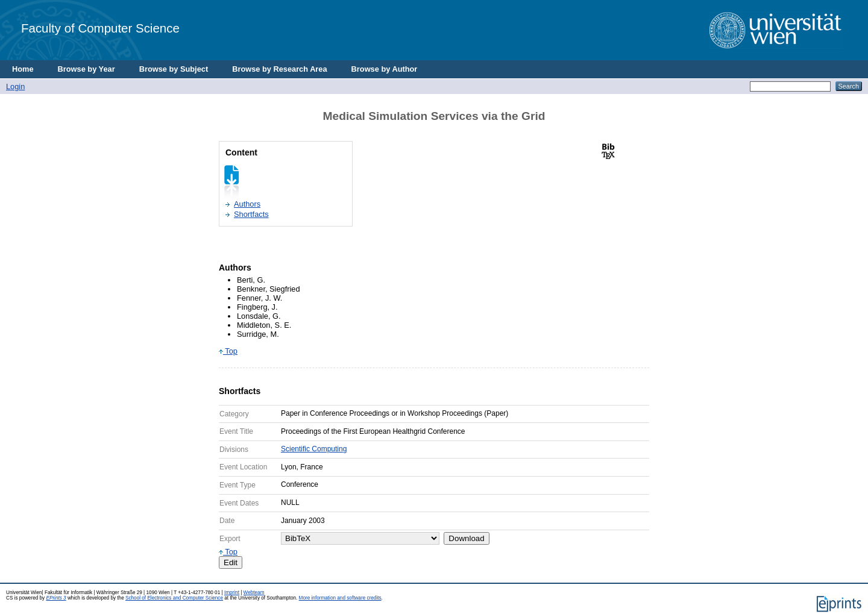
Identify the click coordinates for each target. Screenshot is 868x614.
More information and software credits (340, 598)
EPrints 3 (56, 598)
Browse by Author (385, 69)
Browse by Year (86, 69)
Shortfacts (251, 214)
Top (228, 351)
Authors (247, 204)
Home (23, 69)
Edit (231, 562)
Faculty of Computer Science (100, 28)
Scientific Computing (314, 449)
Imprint (232, 593)
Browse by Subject (174, 69)
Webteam (254, 593)
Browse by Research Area (279, 69)
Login (15, 86)
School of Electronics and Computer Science (174, 598)
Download (466, 538)
